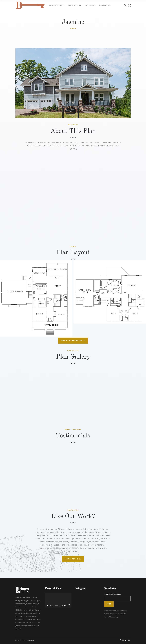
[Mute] (65, 605)
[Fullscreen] (69, 605)
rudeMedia (30, 640)
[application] (58, 600)
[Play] (48, 605)
